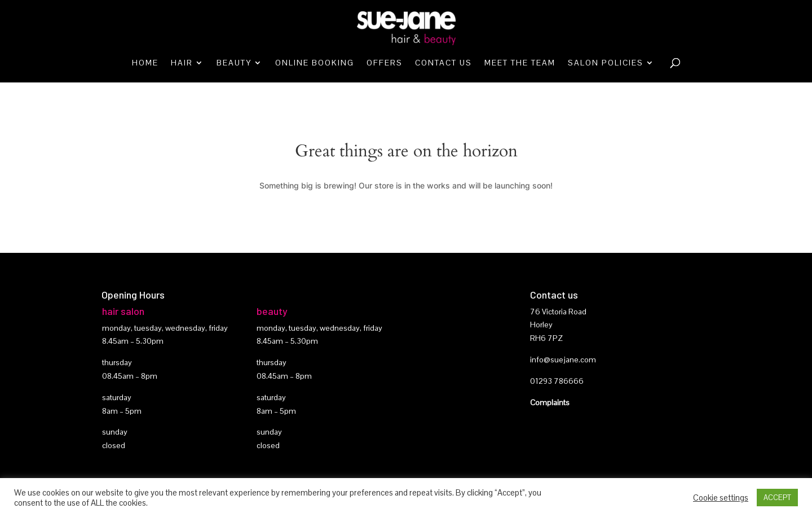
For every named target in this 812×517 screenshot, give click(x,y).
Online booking (315, 63)
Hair (182, 63)
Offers (385, 63)
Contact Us (443, 63)
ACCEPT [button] (777, 498)
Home (145, 63)
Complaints (550, 402)
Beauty (234, 63)
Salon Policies (606, 63)
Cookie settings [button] (721, 498)
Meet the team (520, 63)
